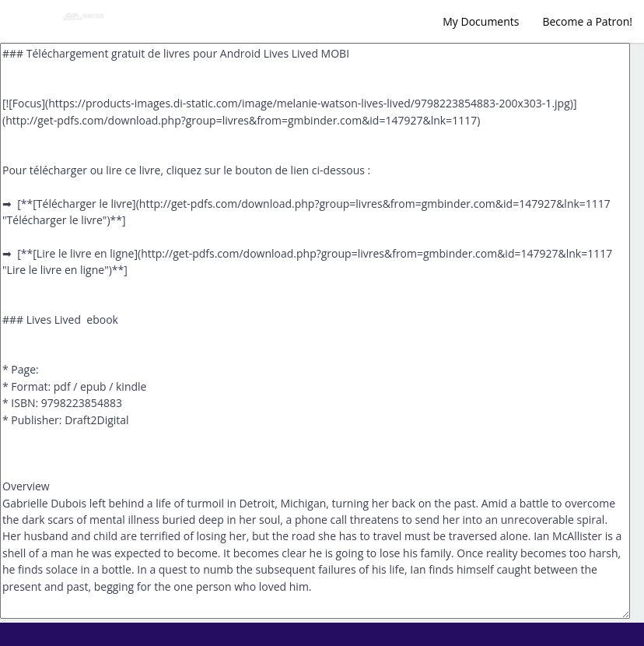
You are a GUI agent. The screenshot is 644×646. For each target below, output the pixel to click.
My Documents (481, 21)
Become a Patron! (587, 21)
